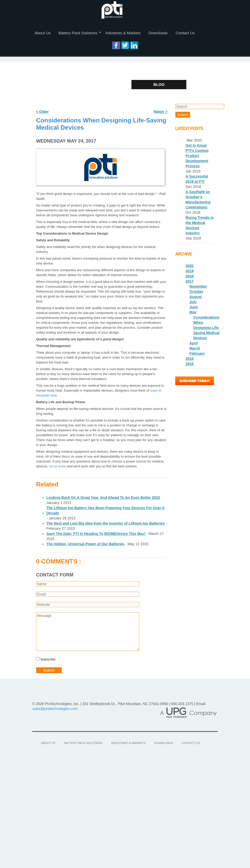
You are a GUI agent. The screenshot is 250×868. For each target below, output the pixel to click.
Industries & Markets (123, 33)
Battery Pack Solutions (78, 33)
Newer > (161, 112)
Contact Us (185, 33)
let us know (58, 466)
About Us (43, 33)
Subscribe (48, 659)
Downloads (158, 33)
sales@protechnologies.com (55, 709)
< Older (42, 112)
